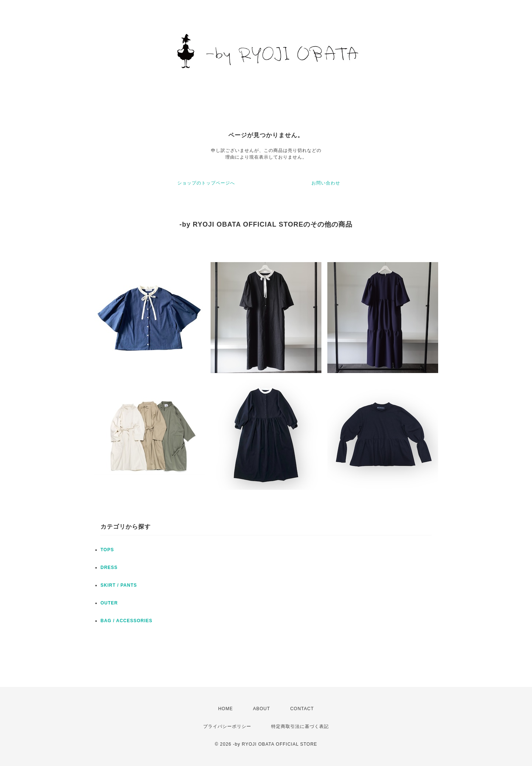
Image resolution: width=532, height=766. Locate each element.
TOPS (107, 550)
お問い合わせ (326, 183)
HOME (225, 709)
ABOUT (262, 709)
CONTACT (302, 709)
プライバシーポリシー (227, 726)
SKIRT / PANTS (119, 585)
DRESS (109, 567)
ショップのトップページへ (206, 183)
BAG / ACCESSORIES (127, 621)
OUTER (109, 603)
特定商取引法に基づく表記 (300, 726)
